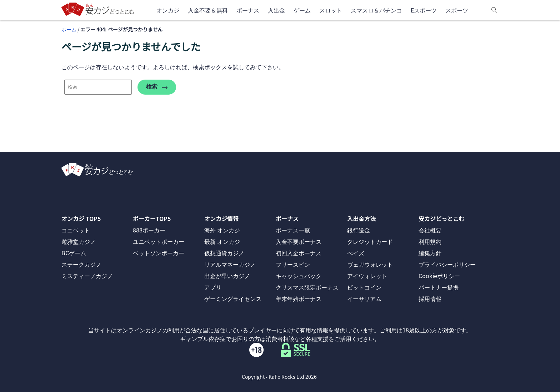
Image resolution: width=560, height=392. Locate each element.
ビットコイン (364, 287)
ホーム (69, 29)
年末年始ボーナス (299, 298)
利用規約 (430, 241)
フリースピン (293, 264)
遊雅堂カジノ (79, 241)
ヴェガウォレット (370, 264)
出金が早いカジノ (227, 276)
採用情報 (430, 298)
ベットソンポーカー (159, 253)
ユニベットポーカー (159, 241)
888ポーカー (149, 230)
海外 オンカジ (222, 230)
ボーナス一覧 (293, 230)
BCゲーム (74, 253)
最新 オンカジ (222, 241)
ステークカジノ (81, 264)
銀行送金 (359, 230)
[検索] (494, 10)
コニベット (76, 230)
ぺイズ (356, 253)
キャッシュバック (299, 276)
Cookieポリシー (439, 276)
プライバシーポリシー (447, 264)
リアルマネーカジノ (230, 264)
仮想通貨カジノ (224, 253)
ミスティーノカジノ (87, 276)
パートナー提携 (439, 287)
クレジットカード (370, 241)
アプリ (213, 287)
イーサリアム (364, 298)
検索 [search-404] (157, 87)
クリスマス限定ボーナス (307, 287)
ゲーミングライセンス (233, 298)
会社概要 (430, 230)
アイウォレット (367, 276)
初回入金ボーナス (299, 253)
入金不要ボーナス (299, 241)
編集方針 (430, 253)
